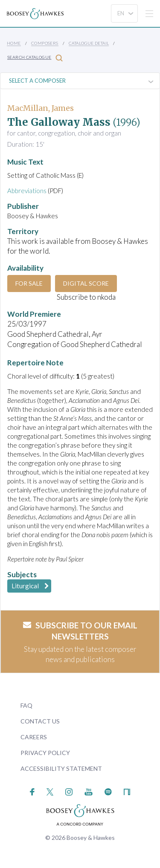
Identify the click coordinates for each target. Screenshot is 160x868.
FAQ (26, 705)
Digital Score (86, 283)
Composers (45, 43)
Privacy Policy (45, 753)
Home (14, 43)
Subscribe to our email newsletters (80, 631)
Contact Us (40, 721)
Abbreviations (27, 191)
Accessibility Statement (61, 768)
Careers (34, 737)
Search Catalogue (35, 58)
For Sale (29, 283)
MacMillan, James (41, 108)
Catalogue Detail (89, 43)
